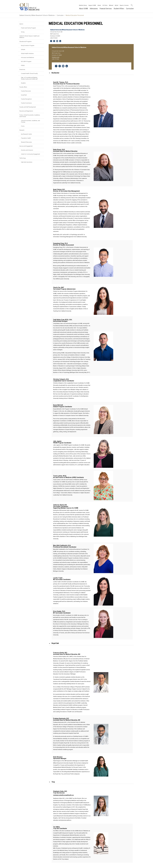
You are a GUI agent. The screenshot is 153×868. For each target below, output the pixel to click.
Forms (23, 126)
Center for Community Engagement (30, 154)
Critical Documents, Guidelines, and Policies (30, 121)
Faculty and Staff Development (28, 107)
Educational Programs (25, 41)
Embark (23, 49)
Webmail (111, 5)
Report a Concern (124, 5)
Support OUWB (92, 5)
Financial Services (106, 9)
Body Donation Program (28, 45)
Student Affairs (119, 9)
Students (23, 83)
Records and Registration (26, 111)
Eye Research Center (26, 134)
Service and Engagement (26, 146)
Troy (53, 782)
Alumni (99, 5)
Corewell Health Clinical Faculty (29, 73)
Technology (23, 158)
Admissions (94, 9)
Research (22, 130)
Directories (22, 69)
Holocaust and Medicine (27, 57)
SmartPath (24, 95)
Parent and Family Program (28, 28)
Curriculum (130, 9)
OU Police (105, 5)
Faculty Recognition (26, 99)
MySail (116, 5)
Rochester (55, 73)
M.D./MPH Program (26, 61)
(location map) (56, 57)
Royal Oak (55, 643)
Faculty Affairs (23, 87)
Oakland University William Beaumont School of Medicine (37, 15)
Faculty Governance (26, 103)
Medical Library (83, 5)
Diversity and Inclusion (27, 150)
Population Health (26, 138)
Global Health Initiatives (27, 53)
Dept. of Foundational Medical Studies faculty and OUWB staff (29, 78)
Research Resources (26, 142)
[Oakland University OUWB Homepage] (34, 7)
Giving (23, 32)
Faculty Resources (26, 91)
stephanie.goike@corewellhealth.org (63, 795)
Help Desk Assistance (27, 162)
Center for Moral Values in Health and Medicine (29, 37)
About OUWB (83, 9)
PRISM (23, 65)
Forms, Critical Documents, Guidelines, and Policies (30, 116)
